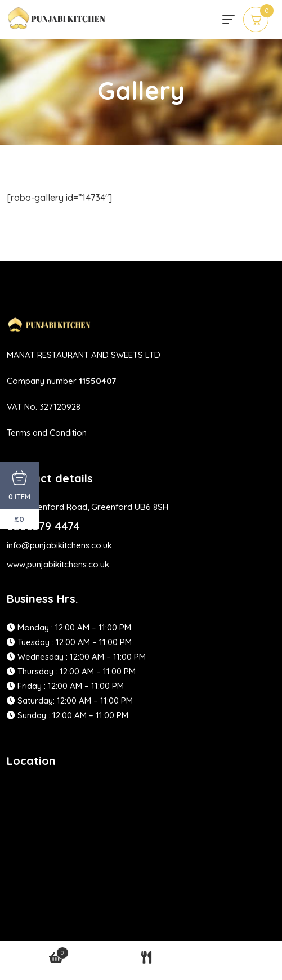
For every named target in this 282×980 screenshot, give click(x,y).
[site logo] (57, 24)
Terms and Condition (47, 433)
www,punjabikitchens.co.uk (58, 564)
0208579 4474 (43, 526)
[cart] (256, 19)
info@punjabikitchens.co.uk (59, 545)
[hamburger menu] (229, 20)
